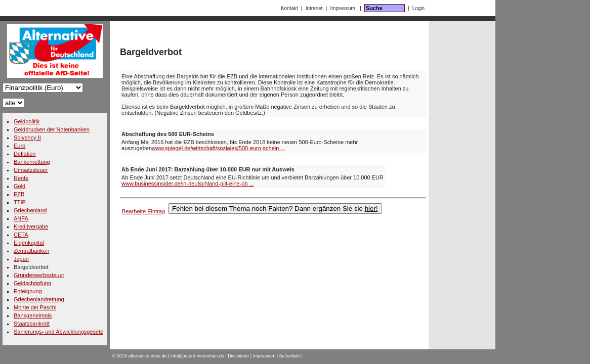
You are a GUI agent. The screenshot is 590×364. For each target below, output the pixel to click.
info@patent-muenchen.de (197, 356)
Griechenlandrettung (39, 299)
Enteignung (28, 291)
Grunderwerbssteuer (39, 275)
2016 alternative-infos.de (142, 356)
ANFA (21, 218)
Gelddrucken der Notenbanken (52, 129)
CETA (21, 235)
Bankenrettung (32, 162)
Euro (19, 146)
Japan (21, 259)
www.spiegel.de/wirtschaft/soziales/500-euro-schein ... (219, 148)
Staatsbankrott (32, 324)
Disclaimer (238, 356)
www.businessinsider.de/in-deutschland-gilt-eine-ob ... (188, 184)
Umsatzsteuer (31, 170)
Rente (21, 178)
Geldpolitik (27, 121)
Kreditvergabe (31, 226)
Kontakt (289, 8)
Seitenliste (290, 356)
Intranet (314, 8)
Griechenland (30, 210)
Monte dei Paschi (35, 307)
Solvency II (27, 138)
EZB (19, 194)
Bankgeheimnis (33, 315)
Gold (19, 186)
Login (418, 8)
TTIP (20, 202)
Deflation (25, 154)
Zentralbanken (31, 251)
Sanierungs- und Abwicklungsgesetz (58, 332)
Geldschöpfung (32, 283)
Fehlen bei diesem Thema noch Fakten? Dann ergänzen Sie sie (275, 209)
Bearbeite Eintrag (143, 211)
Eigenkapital (29, 243)
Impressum (342, 8)
